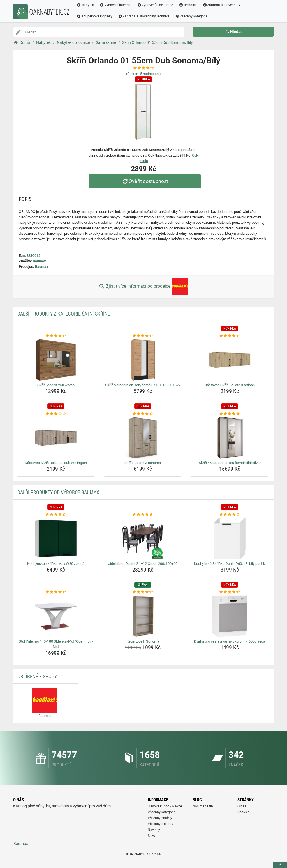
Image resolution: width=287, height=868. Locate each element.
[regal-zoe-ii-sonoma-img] (143, 616)
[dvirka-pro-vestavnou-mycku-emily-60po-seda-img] (230, 616)
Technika (188, 5)
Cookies (243, 812)
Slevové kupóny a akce (165, 806)
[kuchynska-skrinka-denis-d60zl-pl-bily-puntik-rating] (230, 515)
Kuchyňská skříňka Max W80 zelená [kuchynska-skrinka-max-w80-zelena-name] (56, 564)
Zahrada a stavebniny (221, 5)
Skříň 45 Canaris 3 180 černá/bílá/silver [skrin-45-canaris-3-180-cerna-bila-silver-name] (230, 463)
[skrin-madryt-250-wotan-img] (56, 360)
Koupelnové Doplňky (94, 16)
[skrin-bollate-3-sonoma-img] (143, 438)
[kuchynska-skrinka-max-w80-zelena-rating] (56, 515)
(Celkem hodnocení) (143, 74)
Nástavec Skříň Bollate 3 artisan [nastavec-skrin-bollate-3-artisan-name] (230, 385)
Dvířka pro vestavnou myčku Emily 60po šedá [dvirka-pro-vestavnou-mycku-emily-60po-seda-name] (230, 641)
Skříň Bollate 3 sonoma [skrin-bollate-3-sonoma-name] (143, 463)
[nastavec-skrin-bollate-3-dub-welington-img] (56, 438)
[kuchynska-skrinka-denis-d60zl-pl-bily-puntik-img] (230, 538)
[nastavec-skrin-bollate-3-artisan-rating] (230, 336)
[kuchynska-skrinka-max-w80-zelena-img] (56, 538)
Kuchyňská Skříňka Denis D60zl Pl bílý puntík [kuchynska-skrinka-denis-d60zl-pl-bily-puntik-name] (230, 564)
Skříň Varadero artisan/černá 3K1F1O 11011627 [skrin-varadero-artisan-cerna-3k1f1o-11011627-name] (143, 385)
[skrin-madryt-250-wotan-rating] (56, 336)
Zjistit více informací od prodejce (143, 287)
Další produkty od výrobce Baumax (58, 492)
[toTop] (280, 865)
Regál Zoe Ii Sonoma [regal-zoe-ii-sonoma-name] (143, 641)
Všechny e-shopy (160, 824)
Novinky (154, 830)
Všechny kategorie (191, 16)
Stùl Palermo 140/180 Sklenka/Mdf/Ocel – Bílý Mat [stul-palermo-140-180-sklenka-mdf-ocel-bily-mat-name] (56, 644)
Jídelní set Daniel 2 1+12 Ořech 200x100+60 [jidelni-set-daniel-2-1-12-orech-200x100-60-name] (143, 564)
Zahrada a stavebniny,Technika (144, 16)
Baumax (39, 261)
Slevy (152, 836)
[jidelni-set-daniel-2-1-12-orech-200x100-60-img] (143, 538)
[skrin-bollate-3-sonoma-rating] (143, 414)
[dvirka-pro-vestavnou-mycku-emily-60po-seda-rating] (230, 592)
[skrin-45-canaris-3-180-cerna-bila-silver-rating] (230, 414)
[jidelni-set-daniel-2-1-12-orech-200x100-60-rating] (143, 515)
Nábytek (85, 5)
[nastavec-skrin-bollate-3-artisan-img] (230, 360)
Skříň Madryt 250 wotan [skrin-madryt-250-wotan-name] (56, 385)
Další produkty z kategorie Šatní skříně (64, 314)
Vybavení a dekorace (155, 5)
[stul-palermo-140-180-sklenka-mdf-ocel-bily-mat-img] (56, 616)
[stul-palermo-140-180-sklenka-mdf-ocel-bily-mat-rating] (56, 592)
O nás (242, 806)
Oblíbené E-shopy (37, 676)
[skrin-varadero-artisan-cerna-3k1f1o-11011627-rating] (143, 336)
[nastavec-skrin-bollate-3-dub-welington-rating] (56, 414)
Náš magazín (203, 806)
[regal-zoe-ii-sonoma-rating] (143, 592)
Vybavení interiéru (115, 5)
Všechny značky (160, 818)
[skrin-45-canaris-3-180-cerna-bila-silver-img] (230, 438)
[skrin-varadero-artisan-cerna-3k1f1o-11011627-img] (143, 360)
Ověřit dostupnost (145, 181)
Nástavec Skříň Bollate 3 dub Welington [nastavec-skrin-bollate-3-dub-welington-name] (56, 463)
